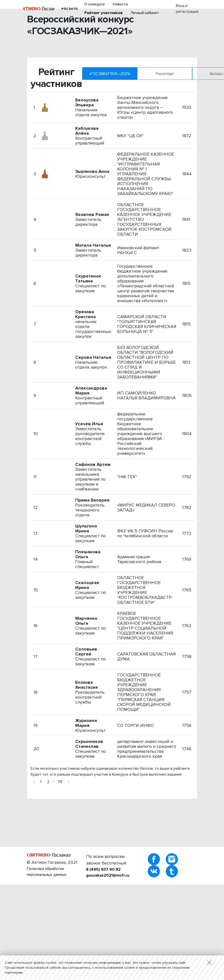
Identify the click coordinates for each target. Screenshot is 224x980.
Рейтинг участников (103, 13)
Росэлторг (69, 9)
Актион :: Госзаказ (39, 9)
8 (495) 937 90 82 (103, 869)
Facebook (154, 859)
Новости (120, 4)
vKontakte (154, 871)
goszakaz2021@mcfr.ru (108, 875)
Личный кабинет (145, 13)
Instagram (172, 859)
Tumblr (172, 871)
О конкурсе (95, 4)
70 (60, 782)
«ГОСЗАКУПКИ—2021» (110, 74)
